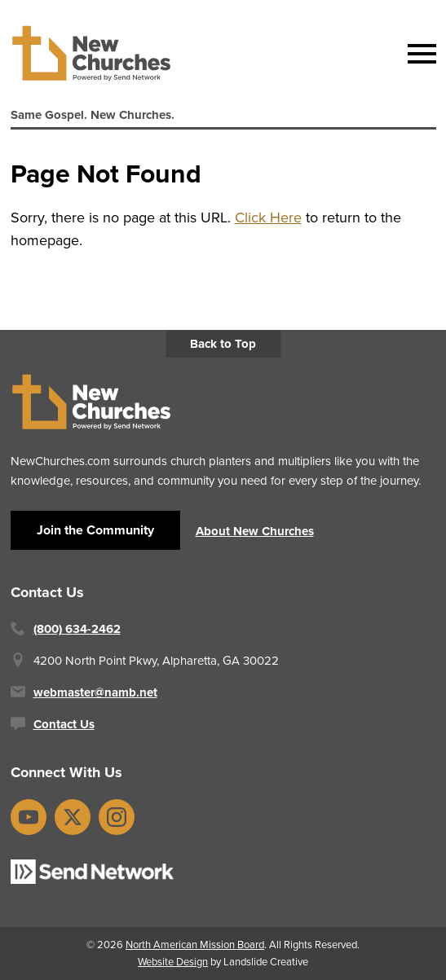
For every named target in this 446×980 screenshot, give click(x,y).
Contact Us (64, 724)
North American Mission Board (195, 945)
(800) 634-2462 (77, 629)
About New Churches (255, 531)
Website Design (173, 962)
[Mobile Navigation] (418, 54)
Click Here (268, 218)
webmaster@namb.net (95, 692)
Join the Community (95, 530)
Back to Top (223, 344)
